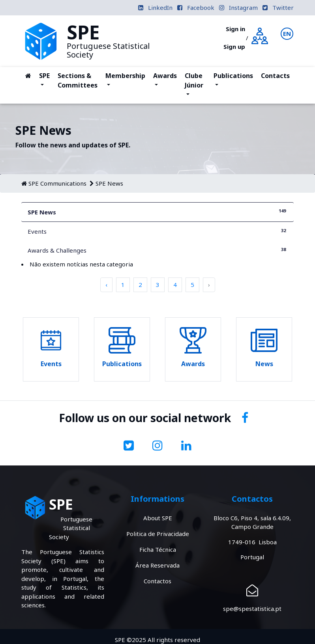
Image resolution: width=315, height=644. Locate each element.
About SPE (158, 518)
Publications (233, 80)
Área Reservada (157, 565)
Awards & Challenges (157, 250)
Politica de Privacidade (158, 534)
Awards (167, 80)
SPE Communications (57, 183)
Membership (125, 80)
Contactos (157, 581)
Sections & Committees (78, 80)
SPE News (109, 183)
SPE (46, 80)
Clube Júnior (197, 80)
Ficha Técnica (158, 549)
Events (157, 231)
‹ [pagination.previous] (106, 285)
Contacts (275, 76)
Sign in (235, 29)
